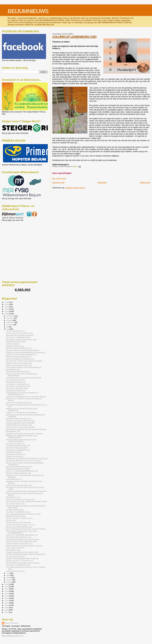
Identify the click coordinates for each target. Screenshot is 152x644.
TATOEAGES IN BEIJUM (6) (16, 382)
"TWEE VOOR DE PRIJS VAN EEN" (18, 523)
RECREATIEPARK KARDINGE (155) (19, 357)
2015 (7, 593)
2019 (7, 584)
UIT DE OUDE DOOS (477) (15, 331)
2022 (7, 309)
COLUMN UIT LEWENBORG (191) (18, 512)
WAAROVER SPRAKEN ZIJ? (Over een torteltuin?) (23, 461)
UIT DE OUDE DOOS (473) (15, 557)
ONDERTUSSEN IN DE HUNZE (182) (19, 485)
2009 (7, 608)
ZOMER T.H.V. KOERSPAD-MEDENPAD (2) (21, 355)
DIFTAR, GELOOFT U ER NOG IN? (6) (19, 333)
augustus (10, 325)
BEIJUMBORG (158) (13, 432)
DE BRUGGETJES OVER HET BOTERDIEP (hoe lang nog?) (27, 459)
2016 (7, 591)
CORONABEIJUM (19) (14, 479)
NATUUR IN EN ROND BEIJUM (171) (19, 348)
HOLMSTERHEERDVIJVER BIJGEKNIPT (20, 423)
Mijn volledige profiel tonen (13, 636)
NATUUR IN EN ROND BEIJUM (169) (19, 467)
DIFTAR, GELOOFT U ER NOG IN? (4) (19, 561)
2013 (7, 598)
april (8, 575)
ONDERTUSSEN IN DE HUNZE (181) (19, 544)
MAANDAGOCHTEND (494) (16, 391)
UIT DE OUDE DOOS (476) (15, 380)
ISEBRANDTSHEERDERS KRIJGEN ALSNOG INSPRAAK (26, 429)
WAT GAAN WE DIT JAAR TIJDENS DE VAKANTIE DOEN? (27, 502)
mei (8, 573)
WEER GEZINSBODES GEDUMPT (18, 469)
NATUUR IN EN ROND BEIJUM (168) (19, 527)
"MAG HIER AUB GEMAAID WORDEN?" (20, 335)
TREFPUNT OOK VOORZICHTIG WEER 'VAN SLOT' (24, 546)
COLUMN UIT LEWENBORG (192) (74, 37)
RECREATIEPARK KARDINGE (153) (19, 473)
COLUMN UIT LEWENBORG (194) (18, 386)
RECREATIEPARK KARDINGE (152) (19, 537)
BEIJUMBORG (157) (13, 497)
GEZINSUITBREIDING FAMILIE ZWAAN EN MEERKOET (26, 554)
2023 (7, 307)
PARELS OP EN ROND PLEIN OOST (19, 365)
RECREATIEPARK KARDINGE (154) (19, 419)
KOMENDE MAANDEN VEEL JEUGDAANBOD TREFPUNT (26, 491)
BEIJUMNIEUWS (28, 11)
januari (9, 582)
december (10, 316)
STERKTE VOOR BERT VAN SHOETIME (20, 421)
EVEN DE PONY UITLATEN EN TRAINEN (20, 427)
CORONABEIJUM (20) (14, 452)
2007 (7, 612)
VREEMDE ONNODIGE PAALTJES (18, 446)
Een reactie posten (59, 178)
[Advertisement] (15, 237)
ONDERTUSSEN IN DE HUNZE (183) (19, 425)
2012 (7, 600)
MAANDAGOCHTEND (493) (16, 454)
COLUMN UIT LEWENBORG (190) (18, 565)
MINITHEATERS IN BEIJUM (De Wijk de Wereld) (23, 563)
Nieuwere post (58, 182)
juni (8, 329)
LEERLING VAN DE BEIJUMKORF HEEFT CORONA (24, 434)
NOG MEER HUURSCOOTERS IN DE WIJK (21, 340)
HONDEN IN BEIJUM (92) (15, 510)
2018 (7, 586)
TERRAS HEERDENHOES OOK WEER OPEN (22, 552)
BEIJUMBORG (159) (13, 370)
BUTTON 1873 (11, 521)
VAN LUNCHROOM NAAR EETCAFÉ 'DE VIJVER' (23, 514)
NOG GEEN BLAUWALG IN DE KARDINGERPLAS (24, 367)
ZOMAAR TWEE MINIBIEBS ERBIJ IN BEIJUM (22, 559)
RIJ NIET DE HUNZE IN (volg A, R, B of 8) (20, 525)
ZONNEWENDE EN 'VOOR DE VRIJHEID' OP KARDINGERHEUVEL (22, 394)
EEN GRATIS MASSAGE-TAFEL (17, 389)
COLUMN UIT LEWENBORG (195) (18, 338)
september (11, 322)
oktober (9, 320)
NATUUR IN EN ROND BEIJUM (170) (19, 403)
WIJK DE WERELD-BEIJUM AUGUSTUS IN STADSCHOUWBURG (21, 441)
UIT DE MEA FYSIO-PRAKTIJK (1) (18, 384)
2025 (7, 302)
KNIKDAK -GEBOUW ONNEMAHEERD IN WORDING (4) (26, 353)
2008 (7, 610)
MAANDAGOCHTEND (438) (16, 516)
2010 (7, 605)
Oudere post (145, 182)
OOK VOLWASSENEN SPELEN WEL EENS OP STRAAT (26, 529)
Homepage (102, 182)
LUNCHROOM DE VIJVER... (16, 571)
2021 (7, 311)
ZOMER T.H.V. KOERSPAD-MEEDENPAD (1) (22, 413)
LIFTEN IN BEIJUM (13, 344)
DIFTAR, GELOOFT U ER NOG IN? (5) (19, 518)
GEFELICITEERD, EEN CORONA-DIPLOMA (21, 541)
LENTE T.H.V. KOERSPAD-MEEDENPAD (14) (22, 535)
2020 (7, 314)
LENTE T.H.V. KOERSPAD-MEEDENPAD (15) (22, 471)
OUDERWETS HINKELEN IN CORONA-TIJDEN (23, 539)
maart (9, 578)
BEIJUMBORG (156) (13, 550)
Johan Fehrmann (12, 623)
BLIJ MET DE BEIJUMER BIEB (17, 448)
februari (9, 580)
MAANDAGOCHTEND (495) (16, 342)
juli (8, 327)
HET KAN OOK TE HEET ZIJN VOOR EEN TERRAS (24, 361)
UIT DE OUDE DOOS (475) (15, 444)
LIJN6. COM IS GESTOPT (15, 548)
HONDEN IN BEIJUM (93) (15, 346)
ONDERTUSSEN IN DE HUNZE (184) (19, 363)
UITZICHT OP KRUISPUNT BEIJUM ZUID (20, 500)
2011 (7, 603)
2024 (7, 304)
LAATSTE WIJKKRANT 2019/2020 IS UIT (20, 359)
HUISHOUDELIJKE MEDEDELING (18, 372)
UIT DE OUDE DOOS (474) (15, 504)
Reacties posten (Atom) (75, 188)
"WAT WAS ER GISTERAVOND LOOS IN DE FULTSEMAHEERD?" (21, 532)
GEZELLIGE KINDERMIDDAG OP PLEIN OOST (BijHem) (26, 397)
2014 (7, 596)
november (10, 318)
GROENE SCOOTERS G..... (16, 457)
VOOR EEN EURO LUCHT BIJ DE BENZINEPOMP (24, 378)
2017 (7, 589)
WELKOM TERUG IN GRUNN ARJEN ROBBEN (22, 350)
